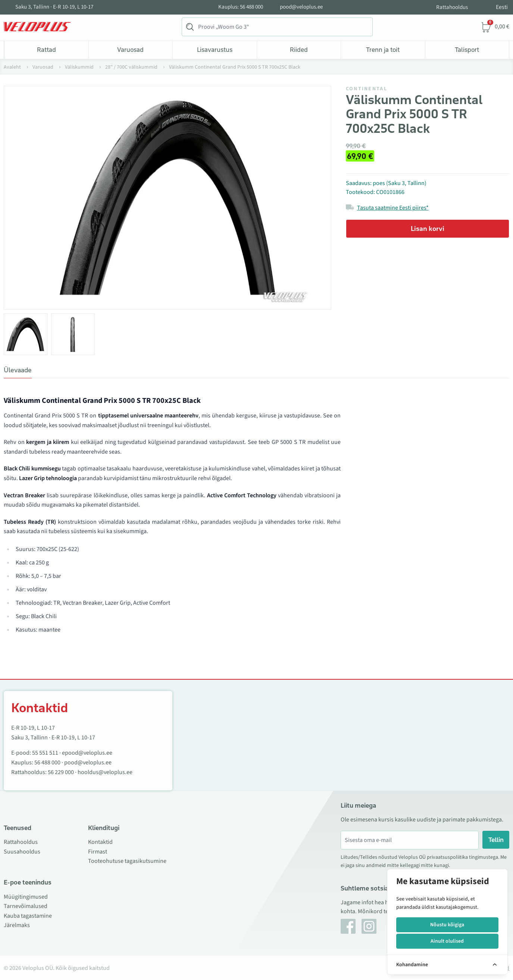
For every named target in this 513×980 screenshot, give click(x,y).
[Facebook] (348, 926)
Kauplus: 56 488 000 (241, 7)
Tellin (496, 840)
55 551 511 (45, 753)
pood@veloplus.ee (301, 7)
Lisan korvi (428, 229)
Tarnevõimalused (26, 906)
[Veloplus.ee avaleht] (37, 27)
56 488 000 (47, 763)
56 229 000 (61, 772)
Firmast (98, 852)
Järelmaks (17, 925)
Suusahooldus (22, 852)
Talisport (467, 50)
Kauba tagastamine (28, 916)
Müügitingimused (26, 897)
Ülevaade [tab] (18, 370)
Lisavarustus (215, 50)
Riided (299, 50)
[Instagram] (369, 926)
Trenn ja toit (383, 50)
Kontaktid (100, 842)
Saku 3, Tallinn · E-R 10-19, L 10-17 (54, 7)
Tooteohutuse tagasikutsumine (127, 861)
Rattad (46, 50)
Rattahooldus (452, 7)
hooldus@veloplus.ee (105, 772)
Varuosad (130, 50)
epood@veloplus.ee (87, 753)
